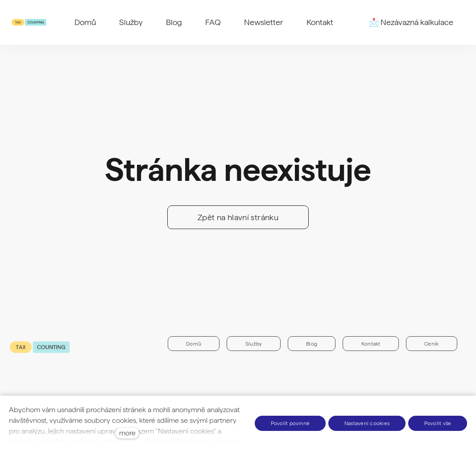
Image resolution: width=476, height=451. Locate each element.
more (127, 433)
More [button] (320, 23)
